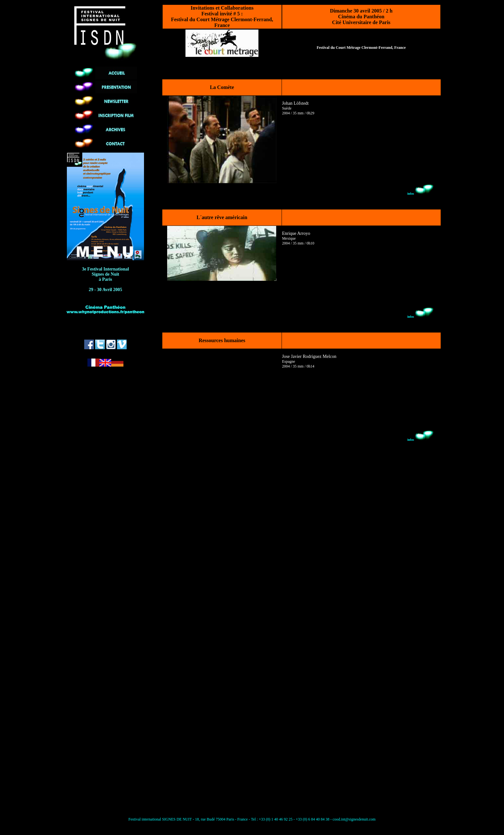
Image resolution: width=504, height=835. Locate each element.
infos (421, 194)
